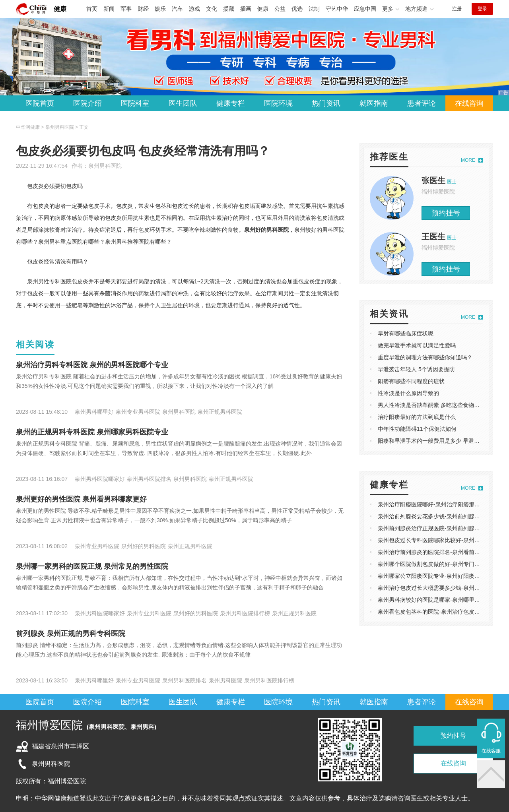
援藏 (229, 9)
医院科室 (135, 103)
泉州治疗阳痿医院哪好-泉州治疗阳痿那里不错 (434, 504)
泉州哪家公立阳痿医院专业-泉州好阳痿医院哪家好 (440, 576)
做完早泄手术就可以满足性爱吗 (417, 345)
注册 (457, 9)
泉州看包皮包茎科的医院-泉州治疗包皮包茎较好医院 (443, 612)
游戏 (194, 9)
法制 (314, 9)
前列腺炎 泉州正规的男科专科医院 (71, 634)
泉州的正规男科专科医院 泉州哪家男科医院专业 (92, 432)
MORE (468, 160)
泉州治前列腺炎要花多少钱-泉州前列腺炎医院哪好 (440, 516)
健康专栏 (231, 103)
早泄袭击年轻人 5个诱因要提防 (416, 369)
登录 (482, 9)
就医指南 (374, 103)
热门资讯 (326, 103)
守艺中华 (337, 9)
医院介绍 (87, 103)
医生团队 (183, 103)
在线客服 (491, 751)
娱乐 (160, 9)
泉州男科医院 (105, 166)
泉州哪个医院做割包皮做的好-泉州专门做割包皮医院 (443, 564)
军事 (126, 9)
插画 (246, 9)
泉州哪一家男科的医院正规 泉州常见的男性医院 (92, 566)
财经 (143, 9)
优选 (297, 9)
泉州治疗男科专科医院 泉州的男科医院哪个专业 (92, 365)
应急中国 (365, 9)
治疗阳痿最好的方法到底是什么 (417, 417)
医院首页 (40, 103)
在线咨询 (469, 103)
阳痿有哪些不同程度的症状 (411, 381)
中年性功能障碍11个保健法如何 (417, 429)
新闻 (109, 9)
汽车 (177, 9)
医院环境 (278, 103)
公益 (280, 9)
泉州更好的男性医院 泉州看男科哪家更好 (81, 499)
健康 (60, 9)
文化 (212, 9)
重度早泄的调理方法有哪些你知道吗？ (425, 357)
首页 (92, 9)
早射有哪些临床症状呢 (406, 333)
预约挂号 (446, 213)
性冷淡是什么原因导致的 (408, 393)
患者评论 (422, 103)
